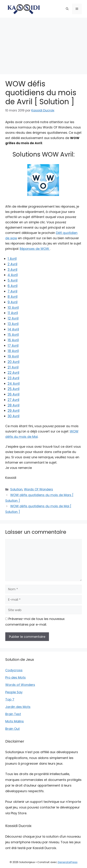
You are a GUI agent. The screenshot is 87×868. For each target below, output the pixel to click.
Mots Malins (15, 721)
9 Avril (13, 302)
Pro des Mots (15, 677)
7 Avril (12, 291)
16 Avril (13, 340)
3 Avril (12, 270)
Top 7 (10, 699)
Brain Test (13, 714)
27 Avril (13, 400)
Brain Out (13, 729)
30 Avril (13, 416)
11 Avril (13, 313)
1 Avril (12, 259)
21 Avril (13, 367)
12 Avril (13, 318)
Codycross (14, 670)
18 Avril (13, 351)
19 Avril (13, 356)
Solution (16, 489)
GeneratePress (68, 862)
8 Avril (13, 297)
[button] (67, 9)
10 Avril (13, 308)
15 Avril (13, 335)
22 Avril (13, 373)
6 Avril (13, 286)
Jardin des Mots (18, 707)
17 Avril (13, 346)
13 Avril (13, 324)
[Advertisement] (43, 44)
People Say (14, 692)
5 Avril (13, 280)
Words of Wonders (20, 685)
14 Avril (13, 329)
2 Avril (12, 264)
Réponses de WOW (35, 249)
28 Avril (13, 405)
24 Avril (14, 384)
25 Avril (13, 389)
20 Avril (13, 362)
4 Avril (13, 275)
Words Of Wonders (38, 489)
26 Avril (13, 394)
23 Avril (13, 378)
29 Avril (13, 411)
